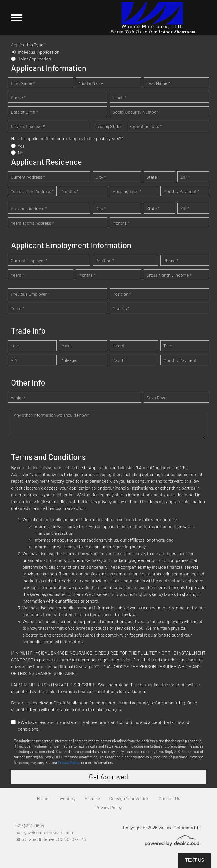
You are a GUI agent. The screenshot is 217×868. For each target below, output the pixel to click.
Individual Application (39, 52)
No (21, 152)
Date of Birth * (24, 112)
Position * (105, 260)
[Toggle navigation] (17, 18)
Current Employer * (29, 260)
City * (101, 177)
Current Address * (28, 177)
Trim (168, 346)
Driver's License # (28, 126)
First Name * (23, 83)
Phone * (18, 97)
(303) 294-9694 (30, 825)
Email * (119, 97)
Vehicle (18, 398)
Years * (17, 275)
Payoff (119, 360)
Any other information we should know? (51, 415)
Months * (70, 191)
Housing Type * (127, 191)
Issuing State (108, 126)
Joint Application (34, 59)
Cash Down (157, 398)
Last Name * (158, 83)
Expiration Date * (146, 126)
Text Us (195, 860)
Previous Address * (29, 208)
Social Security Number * (137, 112)
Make (67, 346)
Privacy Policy (69, 763)
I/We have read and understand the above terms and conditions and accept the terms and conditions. (104, 725)
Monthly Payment (180, 360)
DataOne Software (98, 859)
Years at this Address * (32, 191)
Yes (21, 146)
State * (153, 177)
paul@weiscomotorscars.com (44, 832)
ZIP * (185, 177)
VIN (14, 360)
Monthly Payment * (181, 191)
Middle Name (91, 83)
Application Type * (29, 45)
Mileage (69, 360)
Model (118, 346)
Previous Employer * (30, 294)
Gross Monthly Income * (169, 275)
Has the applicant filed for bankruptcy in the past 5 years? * (67, 138)
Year (15, 346)
